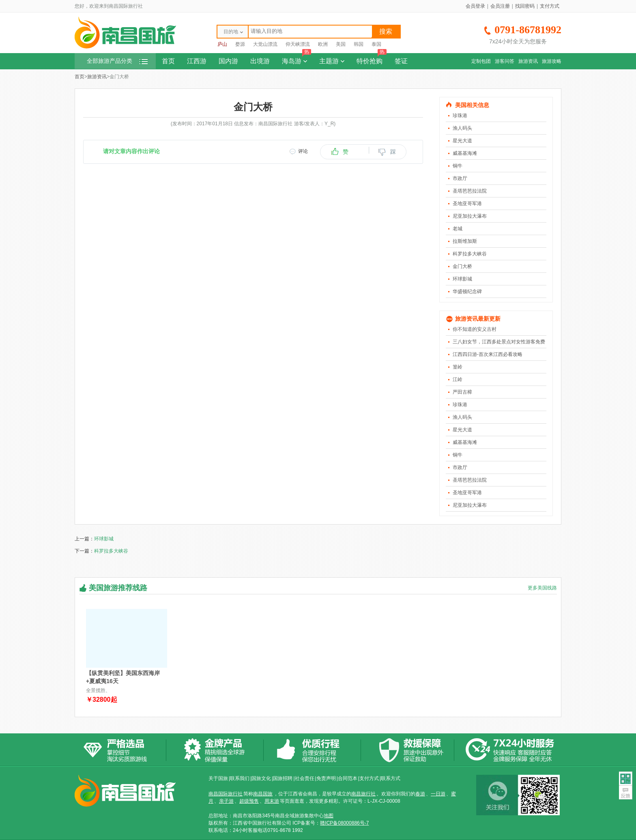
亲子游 (226, 801)
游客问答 (505, 61)
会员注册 (500, 6)
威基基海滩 (465, 153)
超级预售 (249, 801)
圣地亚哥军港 (467, 204)
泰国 (376, 44)
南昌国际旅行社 (226, 794)
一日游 (438, 794)
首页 (168, 61)
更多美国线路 (542, 588)
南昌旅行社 (363, 794)
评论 (303, 151)
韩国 (359, 44)
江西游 (197, 61)
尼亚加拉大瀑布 (470, 216)
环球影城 (462, 279)
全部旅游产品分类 (117, 61)
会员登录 (475, 6)
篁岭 (458, 367)
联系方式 (391, 778)
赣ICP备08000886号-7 (344, 823)
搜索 (386, 31)
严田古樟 (462, 392)
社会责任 (305, 778)
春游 (420, 794)
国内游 (228, 61)
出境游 (260, 61)
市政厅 (460, 178)
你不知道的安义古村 (475, 329)
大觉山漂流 (265, 44)
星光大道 (462, 141)
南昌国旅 (263, 794)
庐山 (222, 44)
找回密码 (525, 6)
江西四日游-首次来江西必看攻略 (488, 354)
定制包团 (481, 61)
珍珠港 (460, 116)
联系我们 (240, 778)
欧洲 (323, 44)
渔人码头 (462, 128)
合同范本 (348, 778)
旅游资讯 (528, 61)
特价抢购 (372, 59)
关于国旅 (218, 778)
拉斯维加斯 (465, 241)
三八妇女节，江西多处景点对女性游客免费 (499, 342)
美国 (341, 44)
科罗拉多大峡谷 (470, 254)
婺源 (240, 44)
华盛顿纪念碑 (467, 291)
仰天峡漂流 (298, 44)
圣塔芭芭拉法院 (470, 191)
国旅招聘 (283, 778)
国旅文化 (261, 778)
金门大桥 (462, 266)
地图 (329, 816)
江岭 (458, 379)
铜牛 (458, 166)
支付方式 (550, 6)
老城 (458, 229)
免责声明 (326, 778)
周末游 (272, 801)
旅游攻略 (552, 61)
